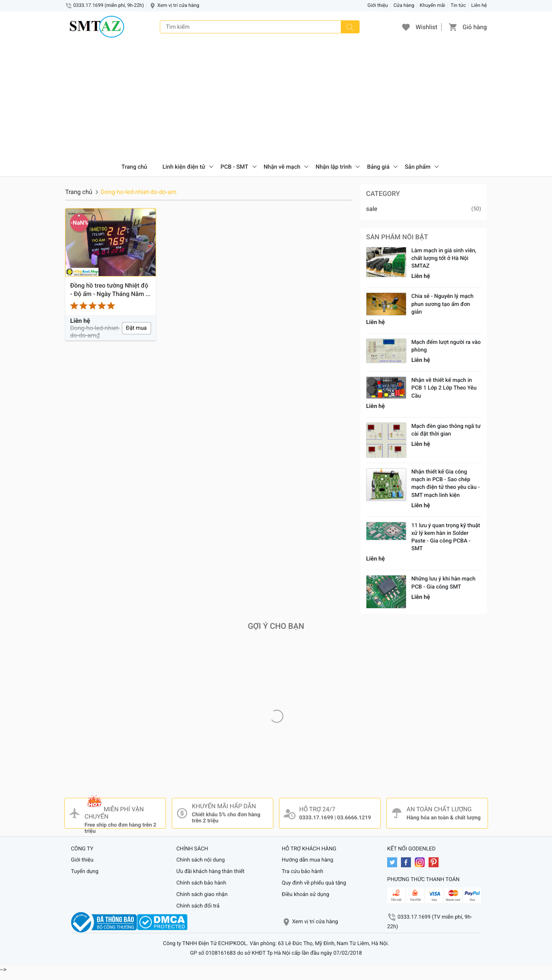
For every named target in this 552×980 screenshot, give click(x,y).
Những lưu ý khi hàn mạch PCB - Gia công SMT (443, 583)
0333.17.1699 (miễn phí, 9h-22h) (108, 6)
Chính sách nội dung (200, 860)
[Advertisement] (276, 100)
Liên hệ (479, 6)
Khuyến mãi (433, 6)
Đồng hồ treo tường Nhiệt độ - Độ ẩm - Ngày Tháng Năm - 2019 (109, 290)
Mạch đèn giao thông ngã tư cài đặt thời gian (446, 430)
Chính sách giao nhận (202, 894)
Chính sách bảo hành (201, 883)
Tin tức (458, 6)
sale (372, 209)
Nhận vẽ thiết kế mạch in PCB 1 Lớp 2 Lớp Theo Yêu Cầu (444, 388)
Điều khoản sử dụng (306, 894)
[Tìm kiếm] (350, 27)
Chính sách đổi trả (198, 906)
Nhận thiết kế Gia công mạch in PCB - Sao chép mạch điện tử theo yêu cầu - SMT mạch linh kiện (446, 483)
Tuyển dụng (85, 871)
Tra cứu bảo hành (302, 871)
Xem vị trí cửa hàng (178, 6)
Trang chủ (134, 167)
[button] (406, 27)
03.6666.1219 (354, 818)
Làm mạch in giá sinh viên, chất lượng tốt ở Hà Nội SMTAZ (444, 258)
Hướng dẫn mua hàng (307, 860)
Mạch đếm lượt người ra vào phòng (446, 346)
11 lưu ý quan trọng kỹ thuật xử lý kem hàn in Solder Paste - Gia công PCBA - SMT (446, 537)
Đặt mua (136, 328)
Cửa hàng (404, 6)
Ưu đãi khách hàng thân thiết (210, 871)
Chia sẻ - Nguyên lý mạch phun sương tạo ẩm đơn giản (442, 304)
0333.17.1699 (316, 818)
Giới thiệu (378, 6)
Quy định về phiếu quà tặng (314, 883)
